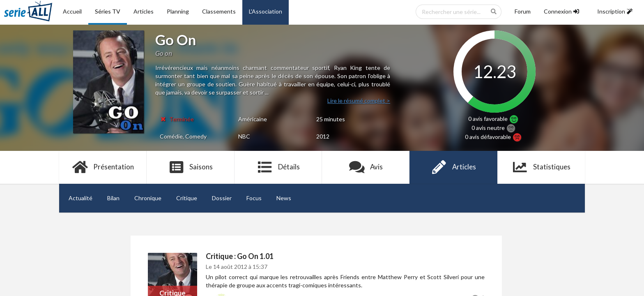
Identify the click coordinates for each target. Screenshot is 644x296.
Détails (278, 167)
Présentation (103, 167)
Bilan (113, 198)
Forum (523, 11)
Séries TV (108, 11)
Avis (366, 167)
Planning (178, 11)
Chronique (148, 198)
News (284, 198)
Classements (219, 11)
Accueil (72, 11)
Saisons (191, 167)
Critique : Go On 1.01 (240, 256)
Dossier (222, 198)
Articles (144, 11)
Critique (187, 198)
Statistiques (541, 167)
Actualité (80, 198)
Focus (254, 198)
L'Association (266, 11)
